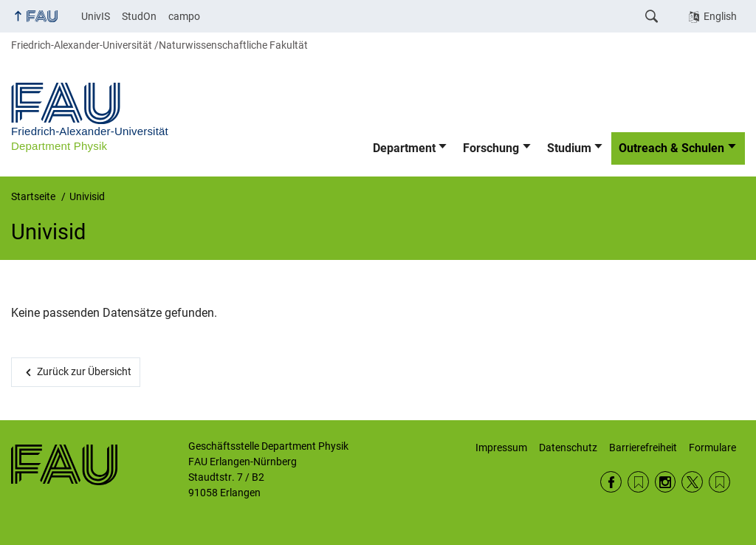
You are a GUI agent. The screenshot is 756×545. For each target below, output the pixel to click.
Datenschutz (568, 448)
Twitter (692, 482)
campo (184, 16)
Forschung (491, 148)
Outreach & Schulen (671, 148)
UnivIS (96, 16)
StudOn (139, 16)
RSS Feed (638, 482)
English (720, 16)
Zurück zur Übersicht (84, 371)
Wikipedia (719, 482)
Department (404, 148)
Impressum (501, 448)
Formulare (712, 448)
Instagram (666, 482)
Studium (569, 148)
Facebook (611, 482)
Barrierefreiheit (643, 448)
